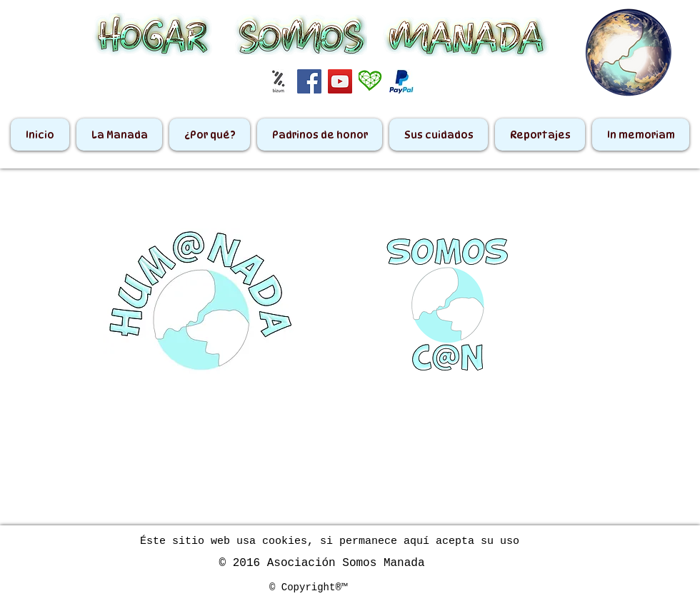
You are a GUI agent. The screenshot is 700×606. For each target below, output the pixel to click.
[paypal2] (401, 81)
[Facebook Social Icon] (309, 81)
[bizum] (279, 81)
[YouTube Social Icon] (340, 81)
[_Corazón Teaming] (371, 81)
